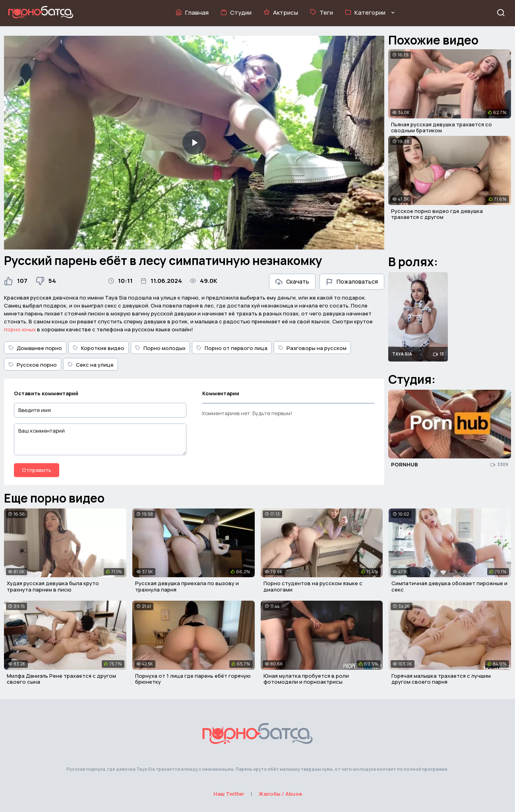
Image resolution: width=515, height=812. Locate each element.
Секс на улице (91, 365)
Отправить (37, 470)
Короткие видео (99, 348)
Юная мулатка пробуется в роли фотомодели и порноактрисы (306, 679)
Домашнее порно (35, 348)
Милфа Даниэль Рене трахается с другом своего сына (61, 679)
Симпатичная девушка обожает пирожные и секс (449, 586)
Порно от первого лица (232, 348)
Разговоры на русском (312, 348)
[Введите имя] (100, 410)
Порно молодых (160, 348)
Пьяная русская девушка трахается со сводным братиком (441, 128)
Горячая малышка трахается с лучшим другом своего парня (441, 679)
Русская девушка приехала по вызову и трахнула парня (187, 586)
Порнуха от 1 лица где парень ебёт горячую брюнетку (193, 679)
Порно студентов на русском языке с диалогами (313, 586)
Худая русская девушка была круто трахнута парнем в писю (53, 586)
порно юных (20, 329)
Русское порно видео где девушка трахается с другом (437, 214)
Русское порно (33, 365)
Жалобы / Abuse (280, 794)
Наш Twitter (229, 794)
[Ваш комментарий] (100, 439)
